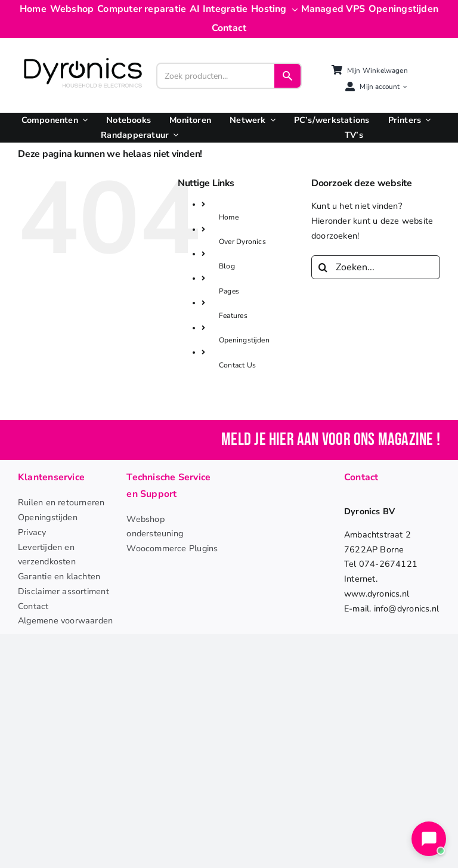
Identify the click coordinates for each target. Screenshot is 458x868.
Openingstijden (244, 340)
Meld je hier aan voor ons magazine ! (331, 440)
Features (233, 316)
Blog (227, 266)
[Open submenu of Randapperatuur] (174, 135)
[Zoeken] (323, 267)
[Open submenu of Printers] (426, 120)
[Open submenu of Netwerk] (271, 120)
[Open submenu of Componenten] (83, 120)
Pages (229, 291)
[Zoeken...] (376, 267)
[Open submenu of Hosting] (292, 10)
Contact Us (237, 365)
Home (229, 217)
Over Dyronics (242, 242)
